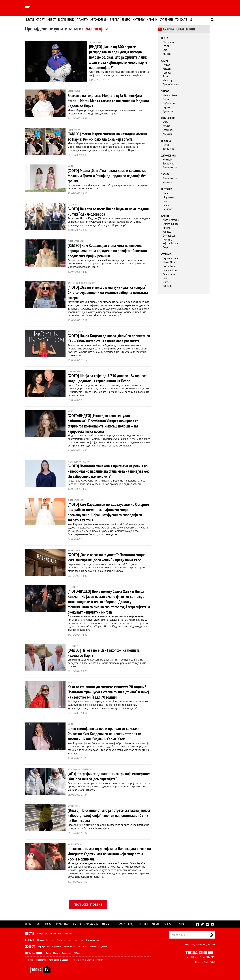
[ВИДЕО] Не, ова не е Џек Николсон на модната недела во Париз (105, 653)
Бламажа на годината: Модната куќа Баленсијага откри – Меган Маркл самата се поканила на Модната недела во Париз (106, 101)
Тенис (166, 76)
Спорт (40, 20)
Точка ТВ (181, 20)
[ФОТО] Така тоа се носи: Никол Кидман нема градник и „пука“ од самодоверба (103, 211)
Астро (166, 247)
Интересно (168, 182)
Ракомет (167, 73)
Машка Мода (169, 262)
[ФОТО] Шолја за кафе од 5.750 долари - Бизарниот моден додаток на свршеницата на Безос (108, 378)
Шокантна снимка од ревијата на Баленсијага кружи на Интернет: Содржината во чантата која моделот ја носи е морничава (109, 854)
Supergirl (167, 286)
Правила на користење (205, 962)
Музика (166, 126)
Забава (115, 20)
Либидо (167, 228)
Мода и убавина (171, 95)
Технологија (169, 149)
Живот (51, 20)
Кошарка (167, 69)
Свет (165, 50)
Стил (165, 201)
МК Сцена (168, 134)
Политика (167, 209)
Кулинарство (169, 111)
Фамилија (168, 240)
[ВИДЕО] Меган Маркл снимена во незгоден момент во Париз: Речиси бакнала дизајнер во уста (109, 136)
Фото (122, 924)
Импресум (189, 945)
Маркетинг (201, 945)
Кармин (152, 20)
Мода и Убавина (171, 220)
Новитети (167, 160)
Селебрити (168, 130)
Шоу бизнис (66, 20)
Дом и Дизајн (169, 236)
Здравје (167, 107)
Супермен (166, 20)
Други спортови (92, 940)
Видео (126, 20)
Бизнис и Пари (170, 270)
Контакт (212, 945)
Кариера (167, 232)
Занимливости (170, 167)
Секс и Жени (169, 266)
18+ (192, 20)
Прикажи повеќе (88, 904)
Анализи (167, 54)
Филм (166, 122)
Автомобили (99, 20)
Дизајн (166, 99)
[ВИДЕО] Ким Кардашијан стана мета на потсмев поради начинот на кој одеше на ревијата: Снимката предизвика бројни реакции (109, 251)
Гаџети (166, 282)
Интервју (139, 20)
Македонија (169, 42)
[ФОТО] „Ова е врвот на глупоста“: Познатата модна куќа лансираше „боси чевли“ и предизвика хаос (108, 557)
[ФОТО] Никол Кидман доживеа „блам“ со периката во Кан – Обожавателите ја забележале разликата (108, 338)
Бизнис (166, 205)
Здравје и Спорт (171, 258)
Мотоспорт (168, 80)
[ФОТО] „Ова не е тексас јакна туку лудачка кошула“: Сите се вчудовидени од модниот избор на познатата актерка (109, 292)
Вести (30, 20)
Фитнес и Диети (171, 224)
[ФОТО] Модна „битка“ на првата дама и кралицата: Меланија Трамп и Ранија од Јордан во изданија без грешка (109, 176)
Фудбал (167, 65)
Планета (82, 20)
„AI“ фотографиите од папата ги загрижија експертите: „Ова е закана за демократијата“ (103, 776)
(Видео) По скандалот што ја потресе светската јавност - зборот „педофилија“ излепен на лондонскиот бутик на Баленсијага (105, 815)
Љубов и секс (169, 103)
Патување (82, 946)
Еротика (74, 960)
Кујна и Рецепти (171, 243)
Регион (166, 46)
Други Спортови (171, 84)
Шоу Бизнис (169, 197)
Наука (166, 145)
